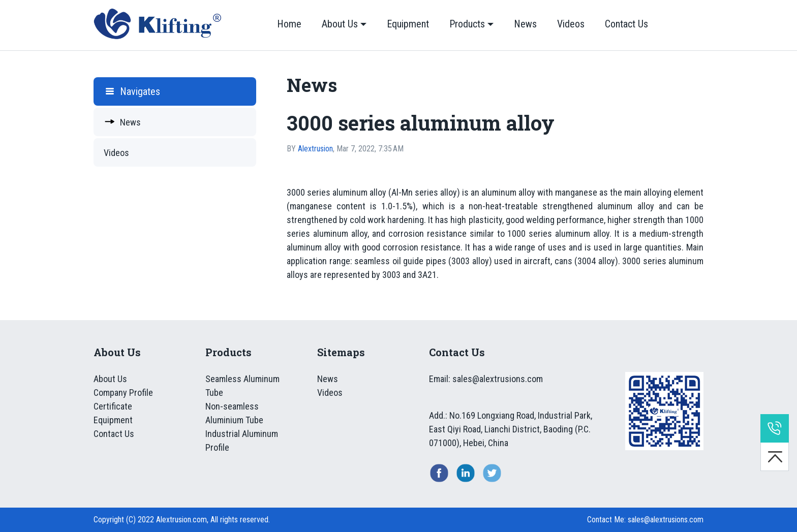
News (525, 24)
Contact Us (626, 24)
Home (289, 24)
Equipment (408, 24)
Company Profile (123, 393)
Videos (571, 24)
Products (467, 24)
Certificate (113, 406)
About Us (340, 24)
